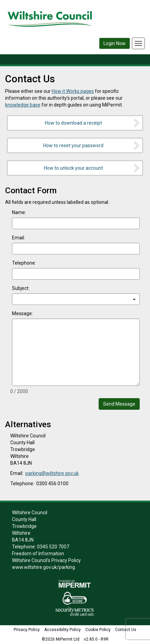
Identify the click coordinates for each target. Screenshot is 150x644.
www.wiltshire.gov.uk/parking (43, 567)
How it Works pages (73, 91)
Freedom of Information (38, 554)
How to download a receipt (93, 123)
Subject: (21, 288)
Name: (19, 212)
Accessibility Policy (62, 630)
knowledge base (23, 105)
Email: (18, 238)
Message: (22, 313)
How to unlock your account (92, 168)
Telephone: (24, 263)
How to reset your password (92, 145)
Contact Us (126, 630)
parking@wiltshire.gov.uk (52, 473)
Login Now (115, 43)
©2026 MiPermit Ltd (61, 639)
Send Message (119, 404)
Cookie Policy (98, 630)
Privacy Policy (27, 630)
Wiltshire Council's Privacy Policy (46, 560)
